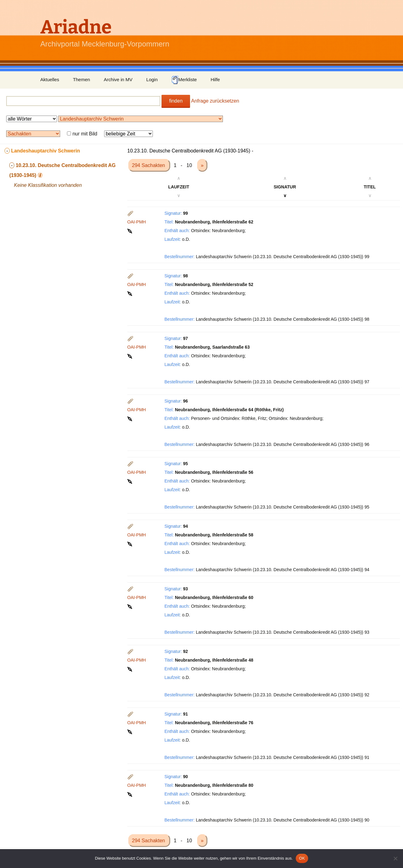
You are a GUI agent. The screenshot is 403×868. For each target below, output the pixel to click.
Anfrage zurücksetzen (215, 101)
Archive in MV (118, 79)
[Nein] (395, 858)
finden (176, 101)
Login (152, 79)
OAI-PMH (137, 222)
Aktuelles (50, 79)
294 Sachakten (149, 165)
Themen (81, 79)
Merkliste (184, 80)
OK (302, 858)
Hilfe (215, 79)
